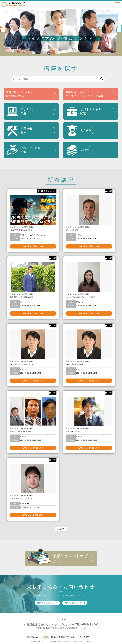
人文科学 (79, 131)
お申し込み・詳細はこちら (33, 246)
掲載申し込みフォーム (45, 603)
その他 (77, 150)
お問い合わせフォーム (73, 603)
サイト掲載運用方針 (37, 642)
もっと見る (61, 529)
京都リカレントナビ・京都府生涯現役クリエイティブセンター (13, 4)
